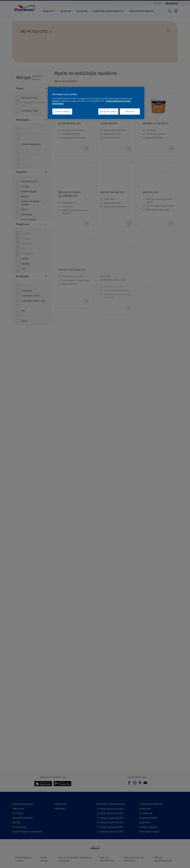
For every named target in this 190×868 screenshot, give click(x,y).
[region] (96, 103)
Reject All (130, 111)
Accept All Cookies (108, 111)
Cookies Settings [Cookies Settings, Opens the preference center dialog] (62, 111)
